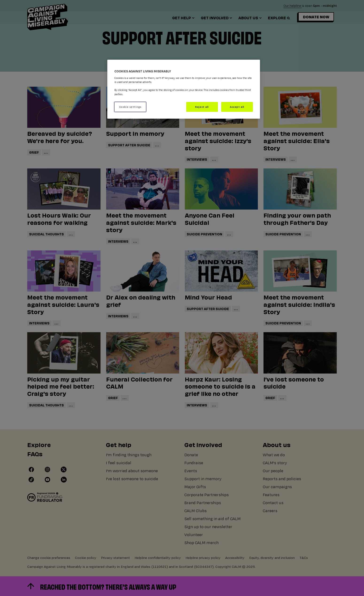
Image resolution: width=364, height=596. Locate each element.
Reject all (202, 107)
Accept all (237, 107)
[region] (184, 89)
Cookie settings (130, 107)
